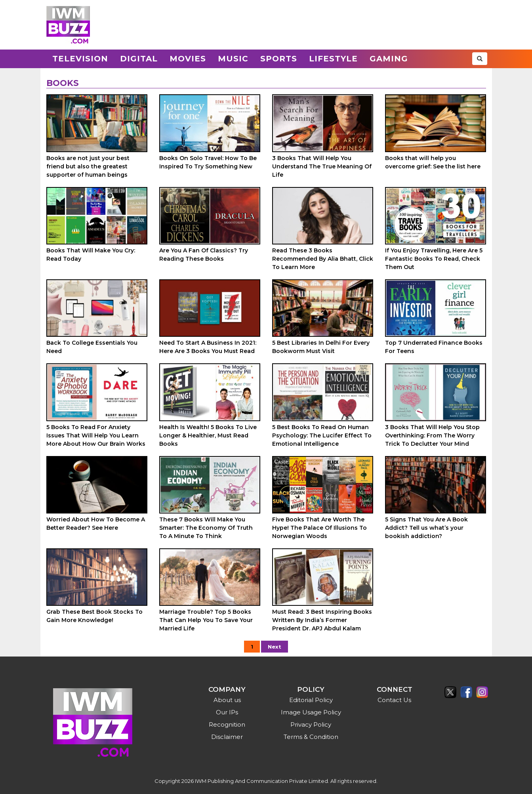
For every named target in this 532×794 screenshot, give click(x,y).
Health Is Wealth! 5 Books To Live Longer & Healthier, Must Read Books (208, 435)
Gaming (389, 59)
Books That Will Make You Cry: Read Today (91, 255)
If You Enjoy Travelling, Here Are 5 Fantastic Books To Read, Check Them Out (434, 259)
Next (275, 647)
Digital (139, 59)
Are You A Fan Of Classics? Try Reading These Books (204, 255)
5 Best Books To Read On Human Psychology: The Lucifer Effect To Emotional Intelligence (322, 435)
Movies (188, 59)
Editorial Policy (311, 700)
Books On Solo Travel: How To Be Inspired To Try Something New (208, 162)
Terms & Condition (311, 737)
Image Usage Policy (311, 712)
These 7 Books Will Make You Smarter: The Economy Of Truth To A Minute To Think (206, 528)
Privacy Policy (311, 724)
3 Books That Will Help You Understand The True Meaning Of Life (322, 166)
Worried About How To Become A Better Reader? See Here (96, 524)
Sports (279, 59)
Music (233, 59)
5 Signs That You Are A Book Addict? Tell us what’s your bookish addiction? (426, 528)
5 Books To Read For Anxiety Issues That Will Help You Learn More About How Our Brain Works (96, 435)
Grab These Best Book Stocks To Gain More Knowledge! (94, 616)
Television (80, 59)
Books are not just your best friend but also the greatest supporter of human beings (88, 166)
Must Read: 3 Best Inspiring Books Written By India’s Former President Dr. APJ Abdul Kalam (322, 620)
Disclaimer (227, 737)
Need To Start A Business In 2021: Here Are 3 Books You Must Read (208, 347)
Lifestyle (333, 59)
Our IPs (227, 712)
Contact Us (394, 700)
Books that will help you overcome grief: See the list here (433, 162)
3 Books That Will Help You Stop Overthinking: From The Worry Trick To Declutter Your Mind (432, 435)
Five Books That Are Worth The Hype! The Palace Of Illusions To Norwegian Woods (319, 528)
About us (227, 700)
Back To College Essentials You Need (92, 347)
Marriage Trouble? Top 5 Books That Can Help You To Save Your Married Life (206, 620)
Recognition (227, 724)
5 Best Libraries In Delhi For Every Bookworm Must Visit (321, 347)
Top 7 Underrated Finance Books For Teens (434, 347)
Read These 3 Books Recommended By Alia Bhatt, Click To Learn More (323, 259)
